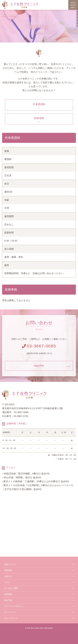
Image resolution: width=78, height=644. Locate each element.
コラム (7, 582)
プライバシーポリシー (14, 606)
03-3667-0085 (39, 346)
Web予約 (39, 366)
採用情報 (8, 594)
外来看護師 (39, 104)
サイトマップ (10, 612)
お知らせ (8, 576)
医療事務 (39, 118)
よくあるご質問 (11, 588)
